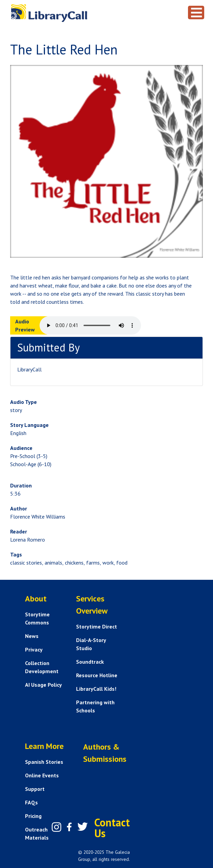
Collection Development (42, 667)
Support (35, 789)
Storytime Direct (97, 626)
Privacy (34, 649)
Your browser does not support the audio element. (90, 325)
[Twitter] (82, 827)
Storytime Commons (37, 618)
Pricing (33, 816)
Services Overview (92, 605)
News (32, 636)
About (36, 599)
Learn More (44, 746)
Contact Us (112, 828)
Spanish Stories (44, 762)
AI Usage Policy (43, 685)
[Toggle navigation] (196, 13)
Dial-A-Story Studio (91, 644)
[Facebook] (69, 827)
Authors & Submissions (105, 753)
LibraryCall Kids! (96, 689)
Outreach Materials (37, 833)
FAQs (31, 802)
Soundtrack (90, 662)
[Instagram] (56, 827)
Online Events (42, 775)
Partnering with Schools (95, 706)
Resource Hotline (97, 675)
